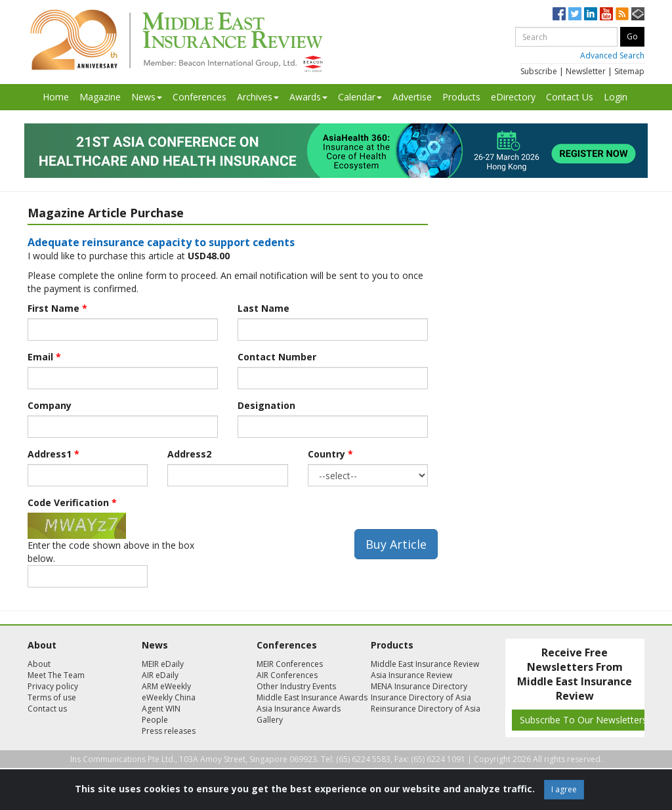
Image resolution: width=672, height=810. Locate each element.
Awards (308, 97)
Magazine (100, 97)
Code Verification (72, 502)
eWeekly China (169, 697)
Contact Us (570, 97)
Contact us (47, 709)
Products (461, 97)
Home (56, 97)
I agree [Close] (564, 789)
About (39, 664)
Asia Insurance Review (411, 675)
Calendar (360, 97)
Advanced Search (612, 55)
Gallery (270, 720)
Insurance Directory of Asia (421, 697)
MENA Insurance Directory (419, 686)
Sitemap (629, 71)
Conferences (199, 97)
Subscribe (539, 71)
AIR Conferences (287, 675)
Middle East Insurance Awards (312, 697)
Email (44, 357)
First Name (57, 308)
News (147, 97)
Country (330, 454)
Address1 (53, 454)
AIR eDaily (160, 675)
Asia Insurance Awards (299, 709)
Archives (258, 97)
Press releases (169, 731)
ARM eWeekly (166, 686)
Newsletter (586, 71)
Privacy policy (53, 686)
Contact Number (277, 357)
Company (50, 405)
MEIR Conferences (290, 664)
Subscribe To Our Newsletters (583, 720)
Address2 (189, 454)
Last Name (263, 308)
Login (616, 97)
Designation (266, 405)
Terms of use (52, 697)
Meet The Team (56, 675)
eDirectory (513, 97)
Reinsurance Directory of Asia (426, 709)
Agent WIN (161, 709)
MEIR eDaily (163, 664)
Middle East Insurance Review (425, 664)
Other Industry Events (296, 686)
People (155, 720)
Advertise (412, 97)
